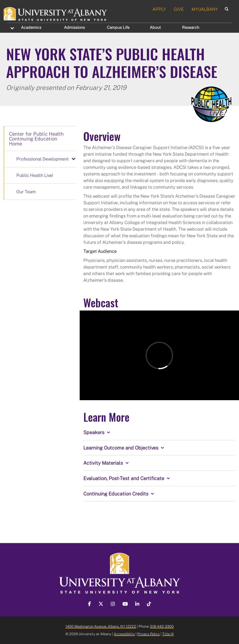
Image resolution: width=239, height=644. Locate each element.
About (155, 27)
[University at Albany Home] (56, 13)
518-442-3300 (162, 626)
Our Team (26, 192)
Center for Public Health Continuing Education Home (36, 139)
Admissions (74, 27)
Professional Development (43, 159)
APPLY (159, 9)
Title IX (168, 634)
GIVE (179, 9)
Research (191, 27)
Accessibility (124, 634)
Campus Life (118, 27)
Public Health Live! (35, 175)
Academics (31, 27)
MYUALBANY (205, 9)
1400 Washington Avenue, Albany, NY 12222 (101, 626)
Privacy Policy (149, 634)
